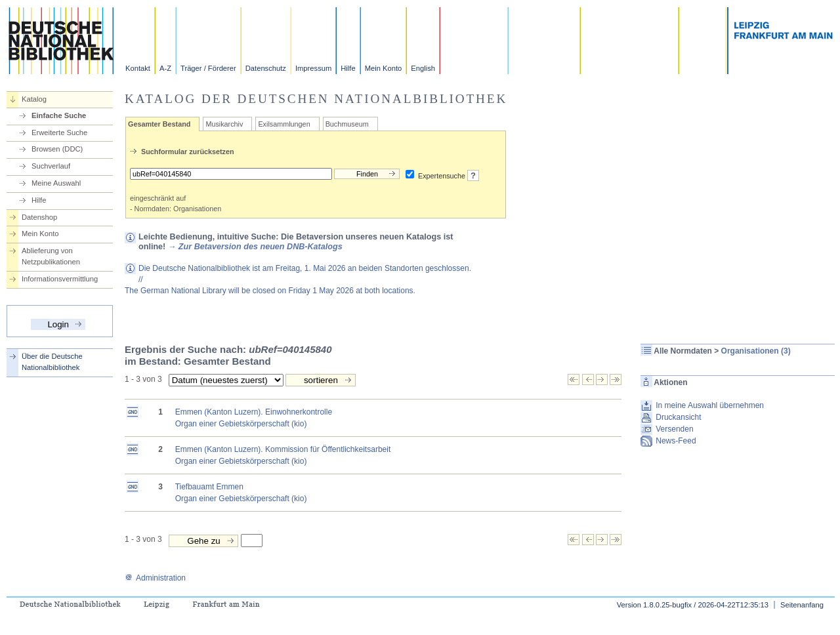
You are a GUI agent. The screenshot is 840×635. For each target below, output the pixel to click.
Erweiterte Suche (59, 133)
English (423, 68)
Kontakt (138, 68)
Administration (155, 578)
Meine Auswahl (56, 183)
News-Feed (676, 441)
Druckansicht (678, 417)
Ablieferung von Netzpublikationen (51, 256)
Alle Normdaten (683, 351)
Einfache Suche (59, 115)
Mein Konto (384, 68)
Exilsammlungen (284, 124)
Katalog (34, 99)
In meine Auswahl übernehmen (710, 405)
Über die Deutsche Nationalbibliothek (52, 362)
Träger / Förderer (208, 68)
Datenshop (39, 217)
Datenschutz (266, 68)
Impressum (313, 68)
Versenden (674, 429)
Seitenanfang (802, 605)
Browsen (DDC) (57, 149)
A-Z (165, 68)
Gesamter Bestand (159, 124)
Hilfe (348, 68)
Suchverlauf (51, 166)
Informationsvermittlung (60, 279)
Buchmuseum (347, 124)
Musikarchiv (224, 124)
